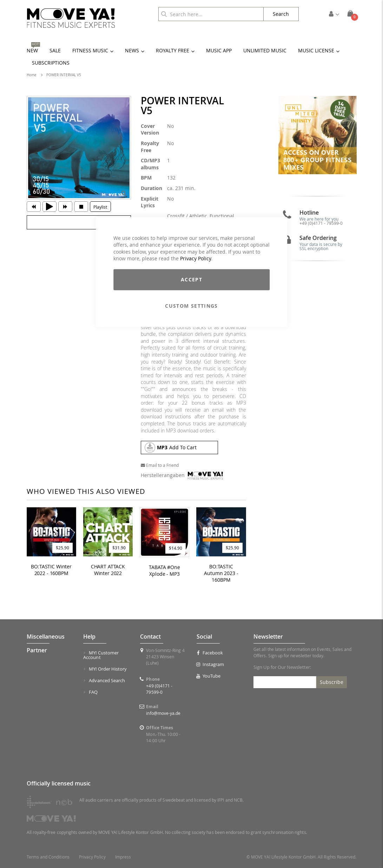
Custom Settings (191, 306)
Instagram (210, 664)
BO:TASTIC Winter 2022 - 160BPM (51, 570)
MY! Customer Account (101, 655)
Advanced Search (107, 680)
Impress (123, 857)
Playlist (100, 207)
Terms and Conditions (48, 857)
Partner (37, 650)
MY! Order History (108, 669)
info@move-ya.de (163, 713)
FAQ (93, 692)
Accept (191, 279)
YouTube (209, 676)
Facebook (210, 653)
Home (32, 75)
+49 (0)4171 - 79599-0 (321, 223)
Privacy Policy (196, 259)
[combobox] (211, 14)
